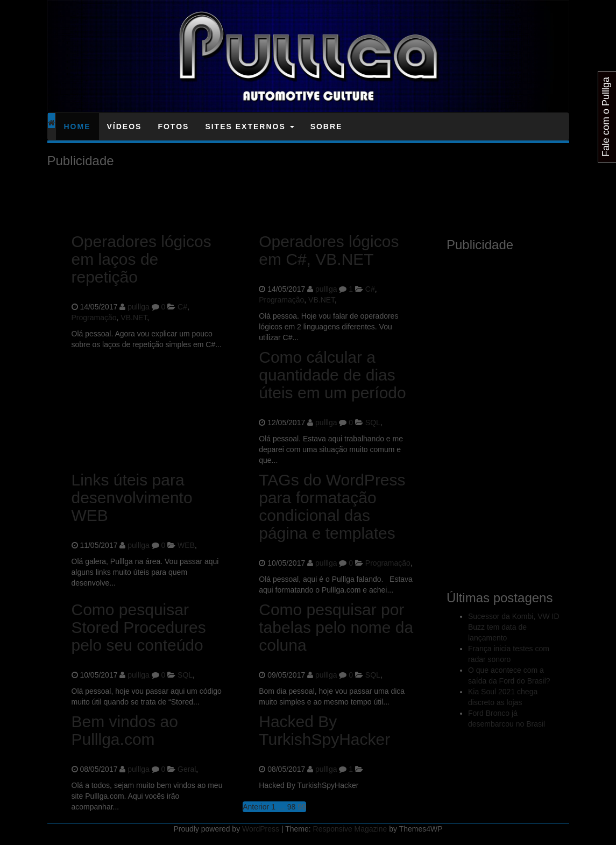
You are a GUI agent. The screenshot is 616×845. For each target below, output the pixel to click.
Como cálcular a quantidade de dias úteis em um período (332, 375)
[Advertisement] (243, 198)
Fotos (173, 126)
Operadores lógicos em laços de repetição (141, 259)
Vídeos (125, 126)
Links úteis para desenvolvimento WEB (132, 498)
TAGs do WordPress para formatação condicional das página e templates (332, 506)
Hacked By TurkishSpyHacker (324, 730)
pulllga (138, 307)
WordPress (261, 829)
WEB (186, 545)
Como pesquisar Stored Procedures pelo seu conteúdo (139, 627)
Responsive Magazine (350, 829)
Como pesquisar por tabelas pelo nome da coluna (336, 627)
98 (292, 807)
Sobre (327, 126)
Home (77, 126)
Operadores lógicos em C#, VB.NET (329, 250)
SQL (373, 422)
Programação (94, 318)
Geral (187, 769)
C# (182, 307)
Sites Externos (249, 126)
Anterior (256, 807)
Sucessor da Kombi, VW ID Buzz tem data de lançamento (514, 627)
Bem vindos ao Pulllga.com (125, 730)
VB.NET (134, 318)
